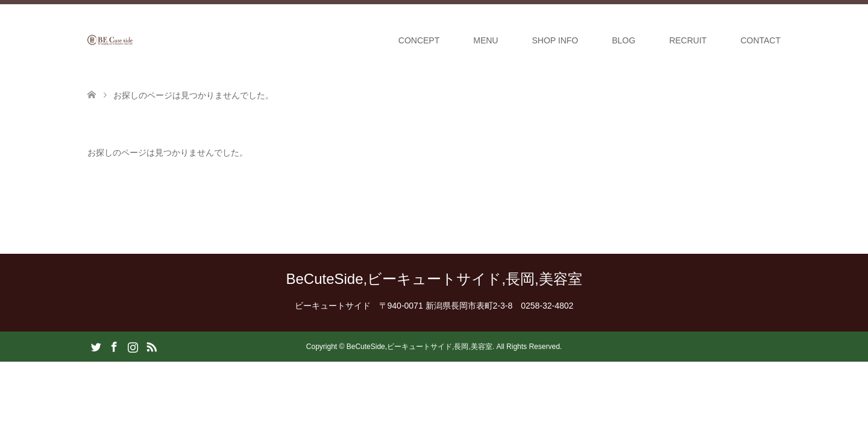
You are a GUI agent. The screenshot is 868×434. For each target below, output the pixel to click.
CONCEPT (419, 40)
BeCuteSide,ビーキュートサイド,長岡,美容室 (434, 279)
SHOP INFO (555, 40)
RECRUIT (688, 40)
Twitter (96, 346)
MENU (486, 40)
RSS (151, 346)
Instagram (133, 346)
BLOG (624, 40)
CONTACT (760, 40)
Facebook (114, 346)
